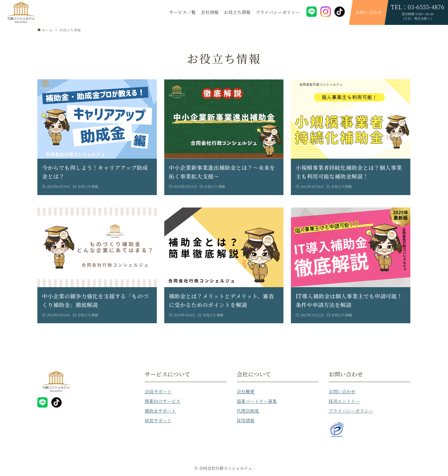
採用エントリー (344, 401)
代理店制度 (248, 411)
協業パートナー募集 (257, 401)
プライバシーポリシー (351, 411)
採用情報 (246, 420)
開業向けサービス (163, 401)
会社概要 (246, 391)
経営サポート (158, 420)
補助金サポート (160, 411)
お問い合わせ (342, 391)
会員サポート (158, 391)
